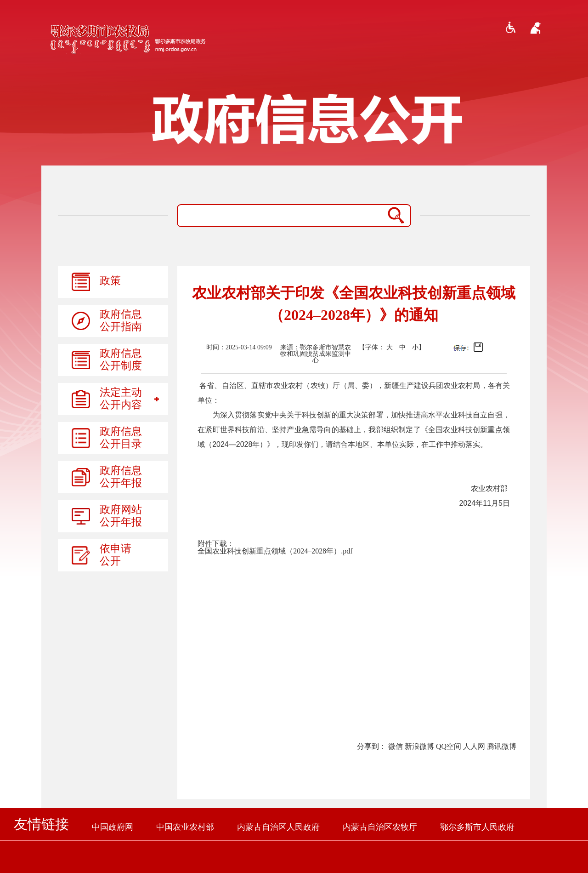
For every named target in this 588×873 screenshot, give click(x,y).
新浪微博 (419, 746)
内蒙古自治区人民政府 (278, 827)
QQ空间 (449, 746)
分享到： (372, 746)
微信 (396, 746)
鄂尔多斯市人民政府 (477, 827)
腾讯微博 (502, 746)
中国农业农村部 (185, 827)
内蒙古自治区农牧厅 (380, 827)
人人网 (474, 746)
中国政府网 (113, 827)
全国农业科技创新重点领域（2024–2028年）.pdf (275, 551)
